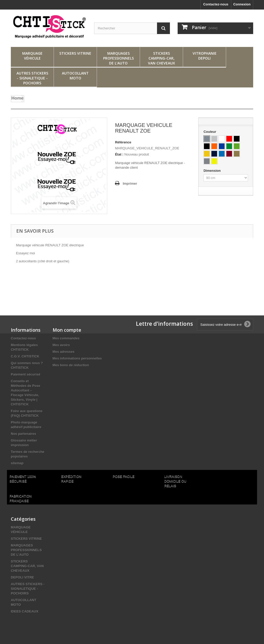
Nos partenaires (23, 434)
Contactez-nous (216, 4)
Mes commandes (66, 338)
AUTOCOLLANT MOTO (75, 76)
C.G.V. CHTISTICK (25, 356)
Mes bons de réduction (71, 365)
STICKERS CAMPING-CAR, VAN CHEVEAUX (162, 58)
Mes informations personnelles (77, 358)
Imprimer (130, 184)
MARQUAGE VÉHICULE (32, 56)
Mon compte (67, 330)
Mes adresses (64, 352)
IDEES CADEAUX (25, 611)
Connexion (242, 4)
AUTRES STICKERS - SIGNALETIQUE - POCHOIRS (32, 78)
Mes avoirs (61, 345)
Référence (123, 142)
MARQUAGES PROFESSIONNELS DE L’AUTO (118, 58)
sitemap (17, 463)
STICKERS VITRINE (75, 53)
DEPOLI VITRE (22, 577)
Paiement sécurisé (26, 374)
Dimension (212, 171)
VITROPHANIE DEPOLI (205, 56)
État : (119, 154)
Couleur (210, 132)
